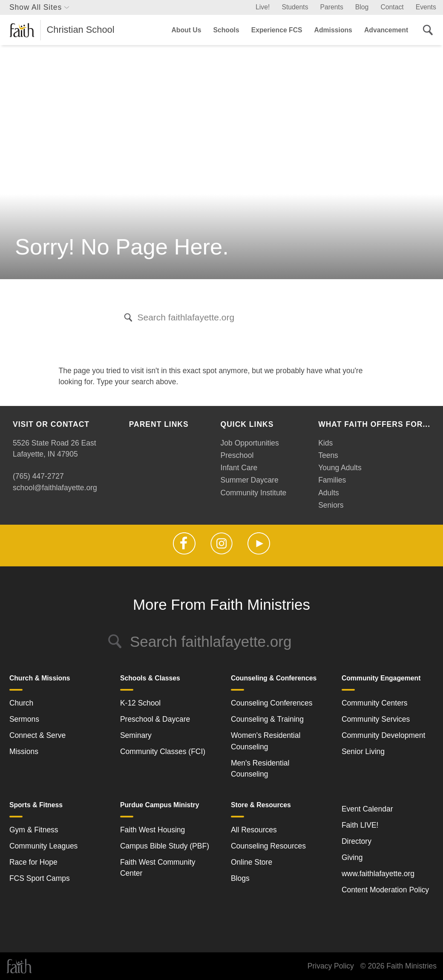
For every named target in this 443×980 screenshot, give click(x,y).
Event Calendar (367, 809)
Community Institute (254, 493)
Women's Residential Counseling (266, 741)
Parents (332, 7)
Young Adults (340, 468)
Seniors (331, 505)
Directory (357, 841)
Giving (352, 857)
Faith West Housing (152, 830)
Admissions (333, 30)
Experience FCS (277, 30)
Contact (392, 7)
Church (21, 703)
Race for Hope (33, 862)
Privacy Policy (331, 966)
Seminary (136, 735)
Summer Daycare (250, 480)
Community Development (383, 735)
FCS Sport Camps (40, 878)
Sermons (24, 719)
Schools (226, 30)
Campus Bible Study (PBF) (165, 846)
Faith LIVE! (360, 825)
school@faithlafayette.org (55, 488)
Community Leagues (44, 846)
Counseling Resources (268, 846)
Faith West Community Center (158, 868)
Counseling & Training (267, 719)
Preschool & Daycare (155, 719)
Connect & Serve (37, 735)
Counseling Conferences (272, 703)
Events (426, 7)
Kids (325, 443)
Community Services (376, 719)
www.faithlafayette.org (378, 874)
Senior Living (363, 751)
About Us (186, 30)
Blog (362, 7)
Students (295, 7)
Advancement (386, 30)
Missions (24, 751)
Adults (329, 493)
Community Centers (375, 703)
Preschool (237, 455)
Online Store (252, 862)
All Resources (254, 830)
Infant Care (239, 468)
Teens (328, 455)
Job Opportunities (250, 443)
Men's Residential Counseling (260, 769)
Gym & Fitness (34, 830)
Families (332, 480)
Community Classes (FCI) (163, 751)
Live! (263, 7)
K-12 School (140, 703)
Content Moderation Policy (385, 890)
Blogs (240, 878)
